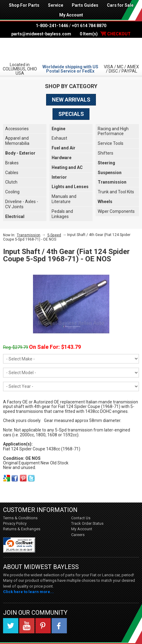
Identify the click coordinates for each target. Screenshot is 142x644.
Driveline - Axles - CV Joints (22, 204)
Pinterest (43, 626)
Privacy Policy (15, 523)
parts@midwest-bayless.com (41, 34)
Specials (71, 114)
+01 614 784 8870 (89, 26)
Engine (58, 129)
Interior (59, 177)
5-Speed (54, 235)
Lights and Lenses (70, 187)
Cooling (12, 192)
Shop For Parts (24, 5)
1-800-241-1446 (52, 26)
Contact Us (81, 518)
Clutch (11, 182)
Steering (106, 163)
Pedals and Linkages (62, 214)
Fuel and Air (64, 148)
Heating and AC (67, 167)
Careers (78, 535)
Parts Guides (85, 5)
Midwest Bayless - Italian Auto (71, 50)
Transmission (112, 182)
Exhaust (59, 138)
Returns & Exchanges (22, 529)
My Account (71, 15)
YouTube (27, 626)
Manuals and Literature (64, 199)
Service (56, 5)
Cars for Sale (120, 5)
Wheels (105, 202)
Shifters (106, 153)
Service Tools (111, 143)
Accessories (17, 129)
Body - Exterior (20, 153)
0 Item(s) (105, 34)
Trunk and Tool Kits (116, 192)
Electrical (15, 216)
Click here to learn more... (28, 592)
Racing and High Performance (113, 131)
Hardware (62, 158)
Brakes (12, 163)
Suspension (110, 173)
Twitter (11, 626)
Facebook (59, 626)
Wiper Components (116, 211)
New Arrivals (71, 100)
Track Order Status (87, 523)
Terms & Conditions (20, 518)
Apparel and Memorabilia (17, 141)
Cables (12, 173)
